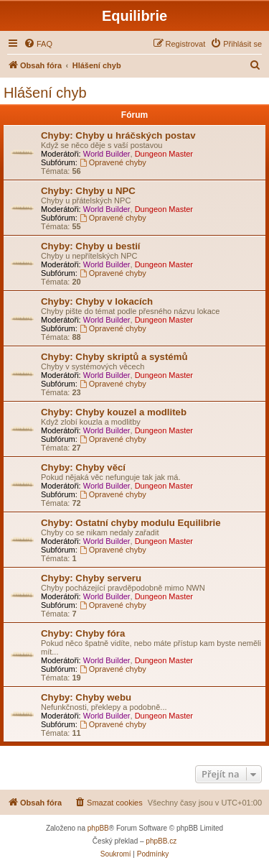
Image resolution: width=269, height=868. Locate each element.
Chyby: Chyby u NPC (88, 191)
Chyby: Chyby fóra (83, 633)
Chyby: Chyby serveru (91, 578)
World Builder (107, 154)
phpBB (98, 828)
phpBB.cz (161, 841)
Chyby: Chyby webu (86, 697)
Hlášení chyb (45, 93)
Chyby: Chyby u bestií (91, 246)
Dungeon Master (164, 154)
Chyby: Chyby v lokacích (97, 301)
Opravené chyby (113, 162)
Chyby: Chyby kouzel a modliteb (114, 412)
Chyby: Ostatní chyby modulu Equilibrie (131, 523)
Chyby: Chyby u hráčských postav (118, 135)
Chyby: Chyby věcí (83, 467)
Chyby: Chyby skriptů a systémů (114, 357)
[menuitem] (38, 44)
